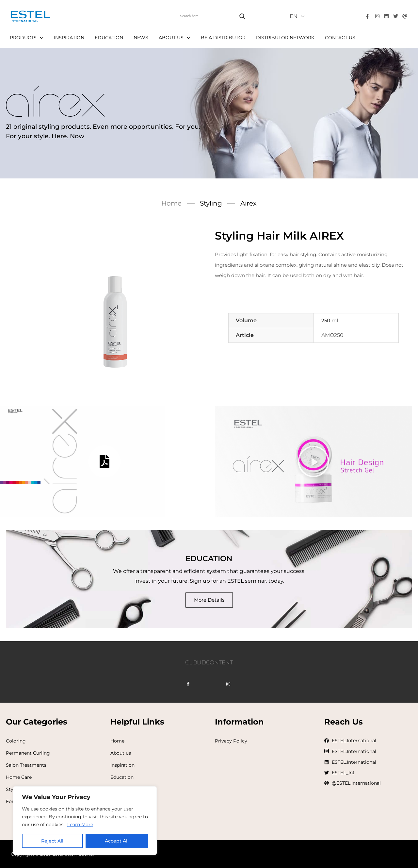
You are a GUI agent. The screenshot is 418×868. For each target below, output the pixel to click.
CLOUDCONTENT (209, 662)
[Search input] (208, 16)
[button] (313, 461)
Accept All (117, 841)
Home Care (19, 777)
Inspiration (122, 765)
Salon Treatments (26, 765)
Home (171, 203)
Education (122, 777)
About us (121, 753)
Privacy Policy (231, 741)
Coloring (16, 741)
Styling (211, 203)
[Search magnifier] (242, 16)
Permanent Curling (28, 753)
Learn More (80, 825)
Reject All (52, 841)
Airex (249, 203)
